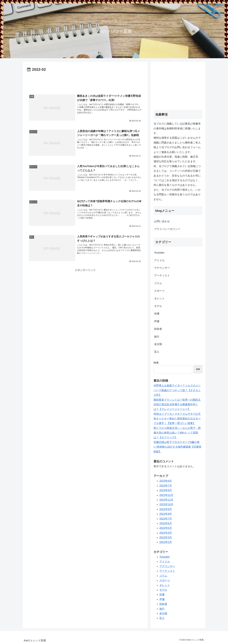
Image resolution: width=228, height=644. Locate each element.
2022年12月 (166, 495)
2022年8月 (166, 514)
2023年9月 (166, 481)
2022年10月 (166, 504)
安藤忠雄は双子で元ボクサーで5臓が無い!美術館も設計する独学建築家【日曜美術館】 (177, 447)
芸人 (157, 352)
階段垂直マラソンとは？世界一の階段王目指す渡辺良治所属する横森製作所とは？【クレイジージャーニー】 (177, 405)
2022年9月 (166, 509)
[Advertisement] (85, 81)
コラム (158, 283)
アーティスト (162, 276)
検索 (156, 363)
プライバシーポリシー (167, 229)
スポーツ (159, 291)
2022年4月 (166, 533)
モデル (158, 306)
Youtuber (159, 253)
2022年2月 (166, 542)
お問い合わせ (162, 221)
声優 (157, 321)
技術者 (158, 329)
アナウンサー (162, 268)
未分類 (158, 344)
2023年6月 (166, 490)
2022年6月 (166, 523)
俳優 (157, 314)
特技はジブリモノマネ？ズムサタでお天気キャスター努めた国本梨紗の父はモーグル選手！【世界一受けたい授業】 (177, 419)
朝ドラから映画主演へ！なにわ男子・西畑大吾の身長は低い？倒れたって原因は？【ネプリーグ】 (177, 433)
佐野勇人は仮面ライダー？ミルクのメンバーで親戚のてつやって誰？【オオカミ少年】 (177, 390)
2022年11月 (166, 500)
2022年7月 (166, 519)
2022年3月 (166, 537)
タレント (159, 298)
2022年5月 (166, 528)
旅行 (157, 337)
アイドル (159, 260)
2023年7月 (166, 486)
